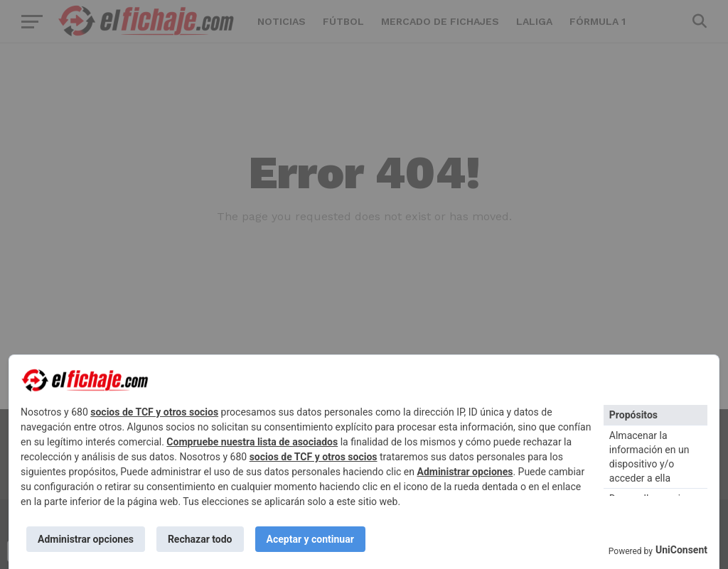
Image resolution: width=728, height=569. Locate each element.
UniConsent (681, 550)
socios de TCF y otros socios (154, 412)
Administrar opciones (465, 472)
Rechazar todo (200, 539)
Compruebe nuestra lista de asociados (252, 442)
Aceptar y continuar (310, 539)
